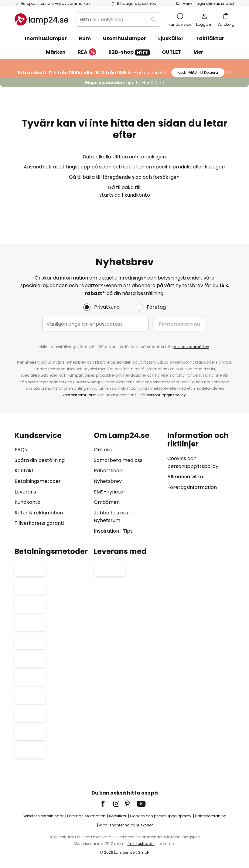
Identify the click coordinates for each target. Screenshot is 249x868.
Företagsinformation (192, 487)
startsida (110, 195)
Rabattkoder (109, 471)
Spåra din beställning (40, 460)
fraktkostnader (141, 844)
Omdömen (107, 502)
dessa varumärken (191, 347)
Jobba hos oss (111, 513)
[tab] (51, 483)
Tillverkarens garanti (39, 523)
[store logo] (41, 19)
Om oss (103, 450)
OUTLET (172, 52)
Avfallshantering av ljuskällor (126, 825)
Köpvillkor (118, 816)
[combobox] (118, 19)
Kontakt (24, 471)
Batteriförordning (211, 816)
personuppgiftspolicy (166, 395)
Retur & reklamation (39, 513)
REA (87, 52)
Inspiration (106, 531)
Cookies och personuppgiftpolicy (161, 816)
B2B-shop (129, 52)
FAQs (21, 450)
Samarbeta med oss (118, 460)
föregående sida (122, 177)
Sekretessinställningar (43, 816)
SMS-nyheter (110, 492)
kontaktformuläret (79, 395)
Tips (128, 531)
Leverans (25, 492)
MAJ (198, 72)
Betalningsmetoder (38, 481)
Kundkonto (27, 502)
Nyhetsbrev (108, 481)
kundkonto (137, 195)
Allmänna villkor (186, 477)
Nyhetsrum (107, 520)
